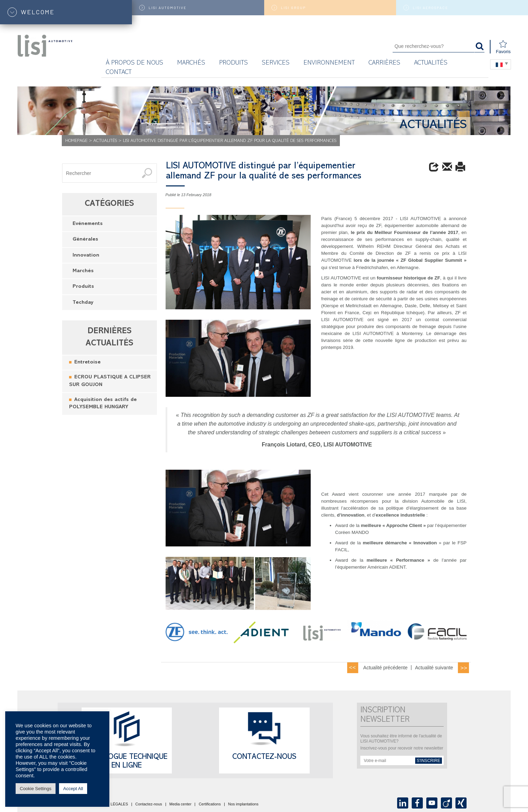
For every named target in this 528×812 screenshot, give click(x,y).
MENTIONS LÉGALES (108, 804)
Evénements (88, 224)
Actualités (431, 63)
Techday (83, 303)
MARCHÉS (191, 63)
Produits (233, 63)
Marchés (83, 271)
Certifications (210, 804)
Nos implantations (243, 804)
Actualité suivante (434, 668)
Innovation (86, 256)
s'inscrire (429, 761)
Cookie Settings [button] (36, 789)
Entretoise (87, 363)
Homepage (76, 141)
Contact (119, 73)
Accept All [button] (73, 789)
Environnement (329, 63)
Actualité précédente (385, 668)
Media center (181, 804)
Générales (85, 240)
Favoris (503, 47)
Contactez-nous (264, 757)
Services (276, 63)
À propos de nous (135, 63)
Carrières (384, 63)
